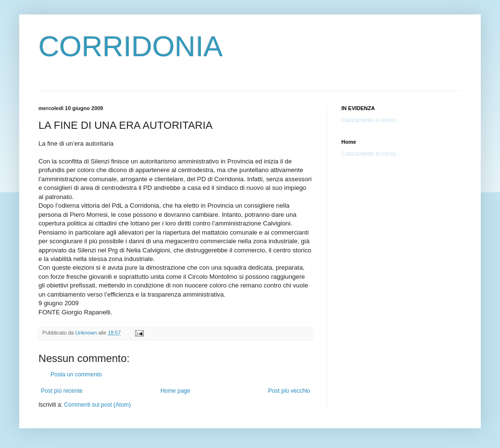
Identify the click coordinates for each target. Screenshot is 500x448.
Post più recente (62, 391)
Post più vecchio (289, 391)
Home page (175, 391)
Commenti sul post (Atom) (97, 405)
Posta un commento (76, 374)
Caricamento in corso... (371, 120)
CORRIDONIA (131, 46)
